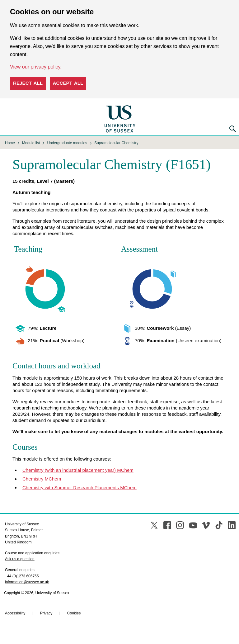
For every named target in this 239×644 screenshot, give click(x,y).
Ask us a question (20, 559)
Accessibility (15, 613)
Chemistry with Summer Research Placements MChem (80, 488)
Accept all (68, 83)
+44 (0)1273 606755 (22, 576)
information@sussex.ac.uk (27, 582)
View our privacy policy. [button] (36, 67)
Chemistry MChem (42, 479)
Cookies (74, 613)
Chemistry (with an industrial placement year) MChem (78, 470)
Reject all (28, 83)
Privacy (46, 613)
